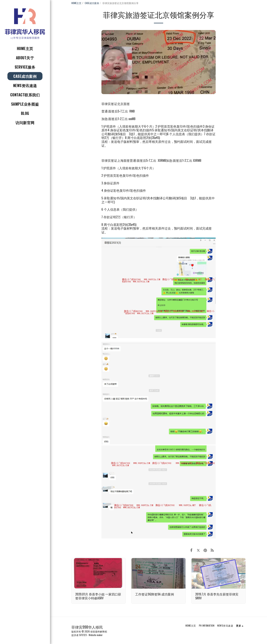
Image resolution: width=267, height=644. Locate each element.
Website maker (96, 635)
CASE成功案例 (92, 3)
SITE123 (83, 635)
